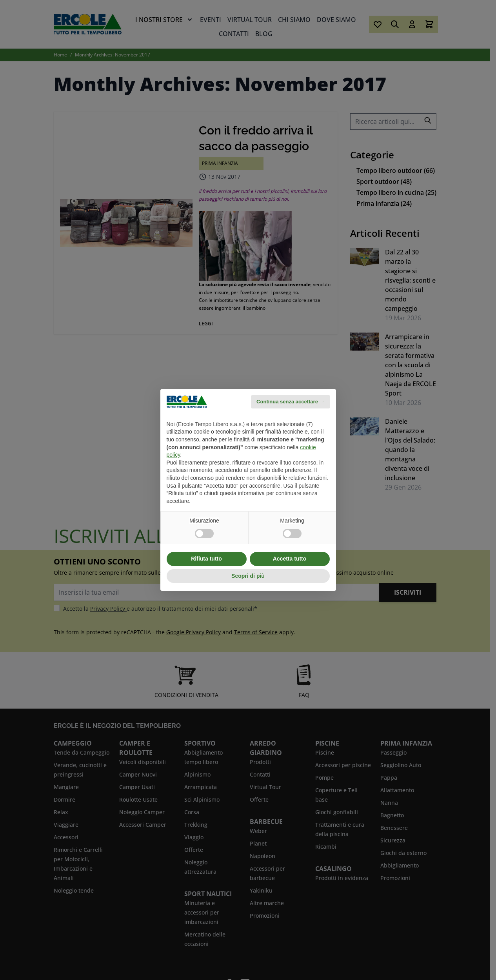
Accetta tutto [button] (290, 559)
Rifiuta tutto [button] (206, 559)
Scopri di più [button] (248, 576)
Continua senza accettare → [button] (290, 402)
